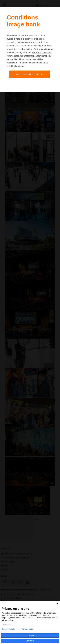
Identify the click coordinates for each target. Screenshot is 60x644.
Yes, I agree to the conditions (30, 74)
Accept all (30, 635)
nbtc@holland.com (16, 66)
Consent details (8, 629)
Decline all (30, 641)
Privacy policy (28, 629)
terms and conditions (42, 52)
